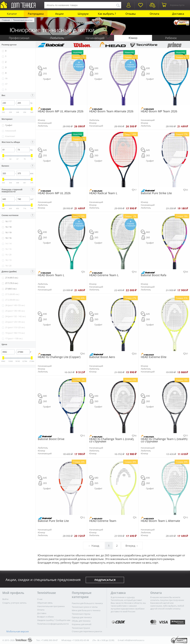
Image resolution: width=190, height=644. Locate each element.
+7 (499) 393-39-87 (49, 640)
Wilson (82, 45)
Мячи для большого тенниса (86, 610)
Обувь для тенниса (81, 621)
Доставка (178, 14)
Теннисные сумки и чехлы (85, 607)
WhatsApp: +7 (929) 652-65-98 (75, 640)
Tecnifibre (144, 45)
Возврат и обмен (45, 617)
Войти (5, 599)
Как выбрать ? (107, 14)
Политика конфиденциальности (53, 624)
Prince (175, 45)
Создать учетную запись (14, 603)
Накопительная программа (51, 606)
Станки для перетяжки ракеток (87, 631)
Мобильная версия (17, 631)
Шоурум (83, 14)
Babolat (51, 45)
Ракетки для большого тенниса (87, 603)
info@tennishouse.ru (134, 640)
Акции (59, 14)
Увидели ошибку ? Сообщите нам (54, 620)
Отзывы (131, 14)
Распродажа (36, 14)
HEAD (113, 45)
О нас (40, 599)
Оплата (154, 14)
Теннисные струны (81, 614)
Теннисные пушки (81, 628)
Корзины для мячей (82, 624)
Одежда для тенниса (82, 617)
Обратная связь (45, 603)
